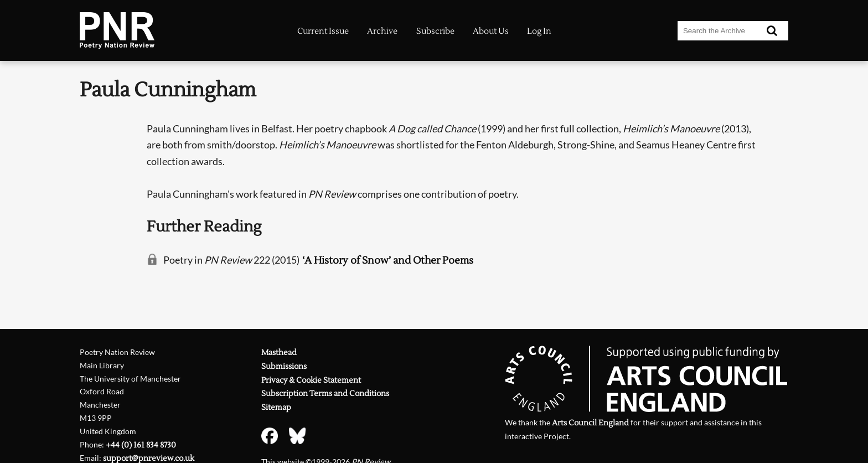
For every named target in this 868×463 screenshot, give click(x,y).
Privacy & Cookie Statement (311, 380)
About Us (491, 31)
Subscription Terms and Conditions (325, 393)
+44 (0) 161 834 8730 (141, 445)
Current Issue (323, 31)
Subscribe (435, 31)
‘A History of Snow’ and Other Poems (388, 261)
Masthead (279, 353)
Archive (382, 31)
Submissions (284, 366)
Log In (539, 31)
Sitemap (276, 407)
